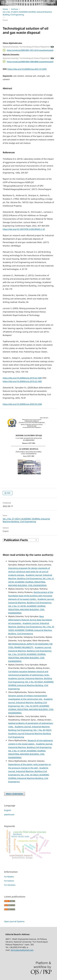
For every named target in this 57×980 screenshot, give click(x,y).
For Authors (9, 881)
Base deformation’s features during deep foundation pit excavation (30, 620)
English (8, 810)
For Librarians (10, 885)
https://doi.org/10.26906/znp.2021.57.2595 (27, 69)
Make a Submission (15, 794)
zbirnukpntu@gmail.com (22, 950)
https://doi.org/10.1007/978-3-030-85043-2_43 (24, 229)
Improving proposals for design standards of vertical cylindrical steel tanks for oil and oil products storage (29, 572)
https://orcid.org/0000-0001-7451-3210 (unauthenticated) (30, 50)
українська (9, 814)
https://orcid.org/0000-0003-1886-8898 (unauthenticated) (30, 61)
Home (5, 9)
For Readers (9, 877)
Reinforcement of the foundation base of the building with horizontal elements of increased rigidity (31, 596)
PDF (9, 493)
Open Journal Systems (14, 921)
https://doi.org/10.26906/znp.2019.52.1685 (22, 378)
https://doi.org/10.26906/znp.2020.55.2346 (22, 404)
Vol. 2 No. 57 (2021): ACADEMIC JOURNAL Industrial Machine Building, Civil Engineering (27, 13)
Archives (15, 9)
